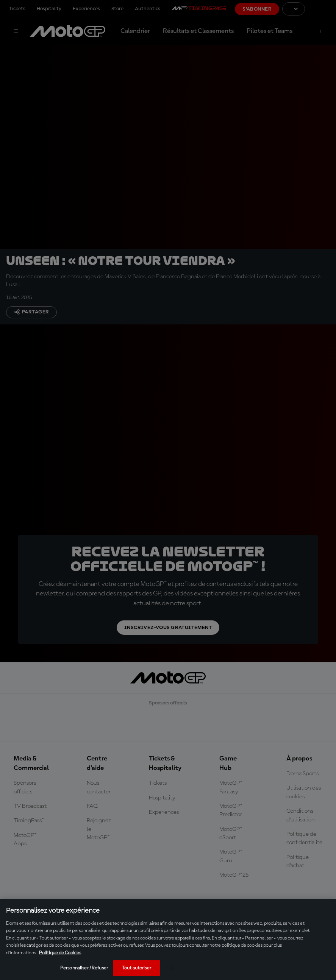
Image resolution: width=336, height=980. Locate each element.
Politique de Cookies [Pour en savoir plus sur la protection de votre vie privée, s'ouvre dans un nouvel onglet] (60, 953)
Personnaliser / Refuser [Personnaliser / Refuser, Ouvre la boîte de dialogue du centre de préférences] (84, 968)
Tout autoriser (137, 968)
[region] (168, 939)
